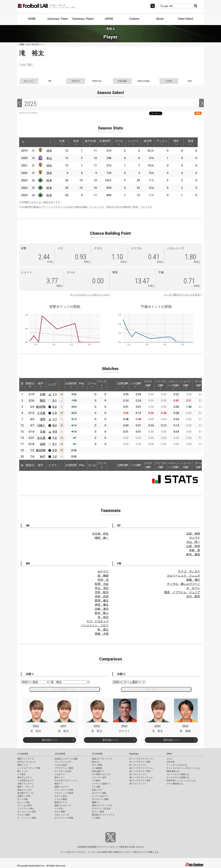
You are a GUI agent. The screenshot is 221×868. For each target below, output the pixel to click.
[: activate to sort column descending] (23, 142)
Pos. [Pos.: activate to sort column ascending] (82, 385)
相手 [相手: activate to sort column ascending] (41, 385)
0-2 (55, 407)
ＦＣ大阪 (96, 787)
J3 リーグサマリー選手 (140, 781)
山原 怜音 (193, 546)
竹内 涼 (103, 580)
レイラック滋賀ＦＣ (101, 784)
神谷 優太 (102, 605)
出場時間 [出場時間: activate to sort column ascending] (105, 142)
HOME (32, 19)
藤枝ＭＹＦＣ (61, 802)
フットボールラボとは (177, 765)
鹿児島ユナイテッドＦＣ (103, 815)
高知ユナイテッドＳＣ (102, 805)
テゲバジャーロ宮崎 (64, 818)
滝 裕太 (103, 617)
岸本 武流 (102, 596)
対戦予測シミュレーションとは (181, 781)
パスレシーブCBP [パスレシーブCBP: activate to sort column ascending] (173, 385)
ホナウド (103, 571)
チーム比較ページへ (65, 689)
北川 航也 (193, 596)
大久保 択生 (100, 534)
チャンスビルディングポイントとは (89, 295)
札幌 (43, 394)
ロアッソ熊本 (98, 812)
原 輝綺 (103, 576)
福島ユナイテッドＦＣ (102, 759)
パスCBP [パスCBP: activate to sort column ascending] (135, 385)
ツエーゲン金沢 (99, 777)
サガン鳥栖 (60, 812)
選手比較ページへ (156, 689)
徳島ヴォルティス (63, 805)
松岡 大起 (102, 584)
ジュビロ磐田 (61, 799)
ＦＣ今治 (59, 809)
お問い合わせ (136, 847)
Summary (134, 754)
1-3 (55, 413)
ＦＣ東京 (21, 774)
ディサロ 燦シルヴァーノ (184, 584)
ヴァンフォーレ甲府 (64, 790)
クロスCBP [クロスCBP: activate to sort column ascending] (148, 385)
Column (134, 19)
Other (169, 754)
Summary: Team (58, 19)
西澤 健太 (102, 601)
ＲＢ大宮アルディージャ (66, 781)
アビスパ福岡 (23, 815)
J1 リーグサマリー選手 (140, 762)
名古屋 (41, 438)
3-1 (55, 444)
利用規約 (83, 847)
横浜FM (41, 407)
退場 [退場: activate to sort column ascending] (191, 142)
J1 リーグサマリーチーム (141, 759)
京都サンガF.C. (24, 796)
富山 (49, 158)
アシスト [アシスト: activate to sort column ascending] (162, 142)
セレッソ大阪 (23, 802)
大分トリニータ (62, 815)
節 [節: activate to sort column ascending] (22, 385)
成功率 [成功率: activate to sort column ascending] (148, 142)
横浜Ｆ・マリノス (26, 787)
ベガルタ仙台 (61, 765)
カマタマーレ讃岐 (100, 799)
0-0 (55, 432)
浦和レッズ (22, 765)
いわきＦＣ (60, 774)
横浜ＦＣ (59, 784)
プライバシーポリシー (108, 847)
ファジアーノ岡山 (26, 809)
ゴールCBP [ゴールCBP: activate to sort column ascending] (199, 385)
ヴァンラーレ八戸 (63, 762)
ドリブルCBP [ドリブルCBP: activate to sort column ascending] (161, 385)
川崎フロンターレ (26, 784)
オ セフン (193, 588)
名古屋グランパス (26, 793)
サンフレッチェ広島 (27, 812)
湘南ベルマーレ (62, 787)
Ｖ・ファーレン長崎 (27, 818)
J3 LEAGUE (97, 754)
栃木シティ (60, 777)
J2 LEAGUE (60, 754)
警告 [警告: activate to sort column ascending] (176, 142)
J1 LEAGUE (23, 754)
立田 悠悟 (193, 534)
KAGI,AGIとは (173, 771)
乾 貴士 (103, 630)
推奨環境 (92, 847)
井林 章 (195, 550)
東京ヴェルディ (25, 777)
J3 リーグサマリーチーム (141, 777)
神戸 (43, 457)
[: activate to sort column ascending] (30, 142)
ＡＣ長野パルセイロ (101, 774)
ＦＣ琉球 (96, 818)
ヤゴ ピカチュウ (98, 621)
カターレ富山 (61, 796)
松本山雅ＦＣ (98, 771)
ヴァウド (195, 538)
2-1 (55, 401)
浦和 (43, 419)
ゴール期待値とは (175, 784)
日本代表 (171, 762)
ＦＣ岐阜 (96, 781)
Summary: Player (83, 19)
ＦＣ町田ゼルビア (26, 781)
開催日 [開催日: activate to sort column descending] (30, 385)
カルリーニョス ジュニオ (184, 576)
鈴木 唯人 (102, 613)
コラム (170, 759)
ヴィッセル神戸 (25, 805)
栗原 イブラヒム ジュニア (182, 592)
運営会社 (124, 847)
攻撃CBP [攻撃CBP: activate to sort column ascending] (123, 385)
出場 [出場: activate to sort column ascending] (62, 142)
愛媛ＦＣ (96, 802)
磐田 (43, 401)
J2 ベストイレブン (138, 774)
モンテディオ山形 (63, 771)
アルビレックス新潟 (64, 793)
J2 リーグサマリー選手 (140, 771)
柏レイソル (22, 771)
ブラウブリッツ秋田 (64, 768)
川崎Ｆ (41, 425)
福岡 (43, 444)
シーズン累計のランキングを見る (182, 295)
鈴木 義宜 (193, 554)
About (160, 19)
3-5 (55, 450)
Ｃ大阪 (41, 413)
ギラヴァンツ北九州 (101, 809)
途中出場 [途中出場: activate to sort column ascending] (90, 142)
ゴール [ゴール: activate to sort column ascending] (119, 142)
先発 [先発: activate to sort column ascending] (76, 142)
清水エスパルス (25, 790)
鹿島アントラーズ (26, 759)
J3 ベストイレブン (138, 784)
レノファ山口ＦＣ (100, 796)
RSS (198, 113)
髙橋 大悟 (102, 634)
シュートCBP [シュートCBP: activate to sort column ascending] (186, 385)
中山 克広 (102, 588)
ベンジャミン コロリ (95, 625)
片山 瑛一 (193, 542)
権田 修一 (102, 538)
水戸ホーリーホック (27, 762)
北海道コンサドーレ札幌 (66, 759)
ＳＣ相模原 (97, 768)
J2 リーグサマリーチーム (141, 768)
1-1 (55, 394)
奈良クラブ (97, 790)
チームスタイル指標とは (178, 777)
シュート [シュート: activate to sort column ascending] (133, 142)
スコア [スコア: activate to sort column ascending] (52, 384)
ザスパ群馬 (97, 765)
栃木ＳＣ (96, 762)
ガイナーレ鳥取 (99, 793)
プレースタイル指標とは (178, 774)
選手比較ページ (50, 740)
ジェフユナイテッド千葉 (29, 768)
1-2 (55, 438)
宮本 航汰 (102, 592)
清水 (49, 151)
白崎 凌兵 (102, 609)
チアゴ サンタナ (189, 571)
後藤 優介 (193, 580)
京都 (43, 432)
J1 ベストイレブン (138, 765)
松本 (49, 180)
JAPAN (109, 19)
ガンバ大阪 (22, 799)
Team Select (185, 19)
